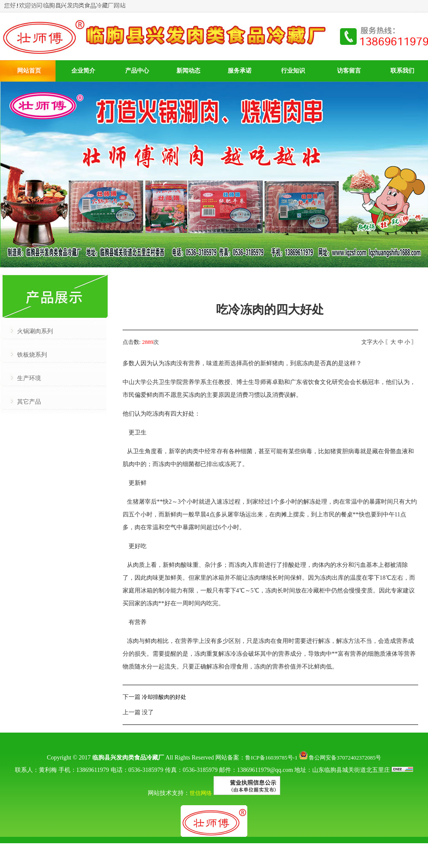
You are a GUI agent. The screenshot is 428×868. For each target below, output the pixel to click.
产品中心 (137, 71)
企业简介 (83, 71)
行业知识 (293, 71)
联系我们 (402, 71)
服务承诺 (240, 71)
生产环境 (29, 378)
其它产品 (29, 402)
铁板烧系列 (32, 355)
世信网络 (201, 793)
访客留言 (349, 71)
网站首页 (29, 71)
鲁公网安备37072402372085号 (340, 758)
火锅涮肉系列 (35, 331)
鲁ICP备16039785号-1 (271, 758)
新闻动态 (188, 71)
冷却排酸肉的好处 (164, 697)
